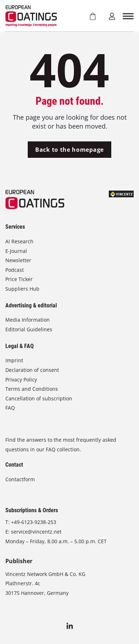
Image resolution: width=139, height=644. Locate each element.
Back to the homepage (69, 150)
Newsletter (18, 260)
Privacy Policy (21, 380)
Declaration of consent (32, 370)
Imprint (14, 360)
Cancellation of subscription (39, 398)
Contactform (20, 479)
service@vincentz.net (36, 532)
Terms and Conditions (32, 389)
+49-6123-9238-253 (34, 522)
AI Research (19, 241)
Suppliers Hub (22, 289)
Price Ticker (19, 279)
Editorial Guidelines (29, 329)
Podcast (15, 270)
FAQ (10, 408)
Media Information (28, 320)
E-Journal (16, 251)
